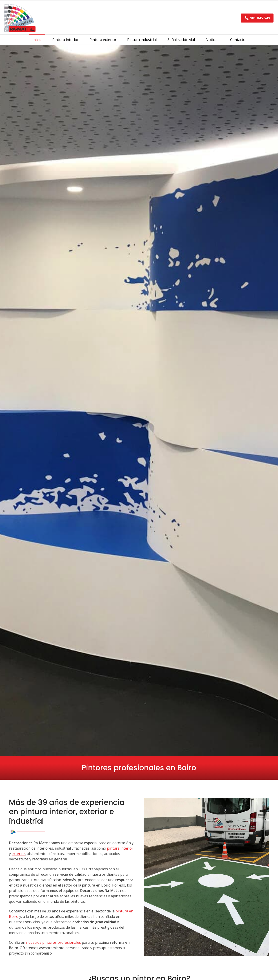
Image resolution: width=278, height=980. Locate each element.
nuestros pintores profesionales (53, 944)
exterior (18, 855)
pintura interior (120, 850)
